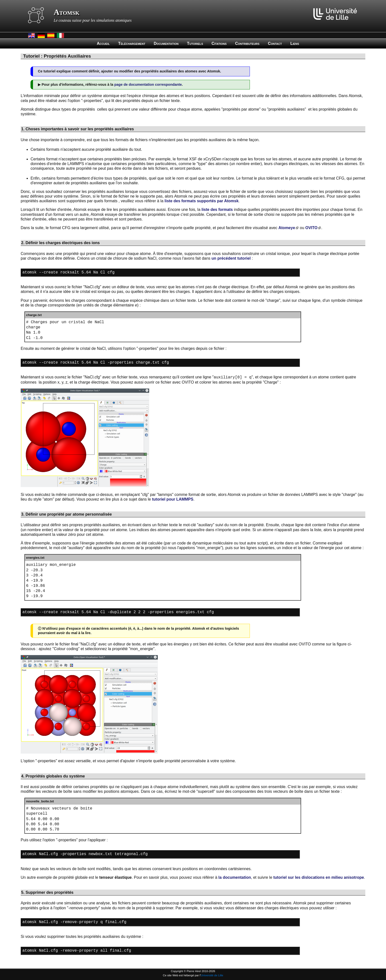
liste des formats (217, 210)
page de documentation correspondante (148, 84)
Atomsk (67, 12)
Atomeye (287, 228)
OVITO (311, 228)
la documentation (235, 869)
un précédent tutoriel (231, 258)
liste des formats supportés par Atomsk (201, 201)
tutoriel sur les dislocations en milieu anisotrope (319, 869)
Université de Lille (212, 975)
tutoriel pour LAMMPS (173, 497)
